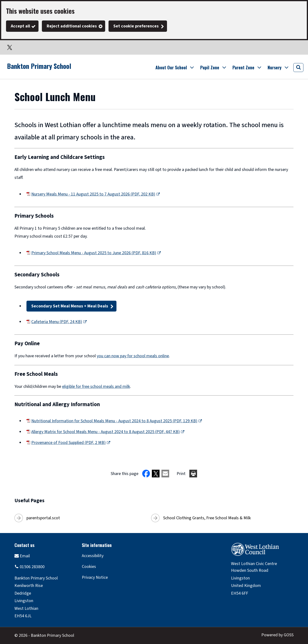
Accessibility (93, 556)
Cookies (89, 567)
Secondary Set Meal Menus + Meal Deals (70, 306)
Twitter (10, 47)
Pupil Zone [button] (210, 67)
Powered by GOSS (277, 635)
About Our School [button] (171, 67)
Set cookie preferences (136, 26)
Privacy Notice (95, 577)
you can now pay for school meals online (133, 356)
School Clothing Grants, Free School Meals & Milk (207, 518)
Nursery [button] (275, 67)
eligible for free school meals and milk (96, 387)
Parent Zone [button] (243, 67)
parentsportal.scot (43, 518)
